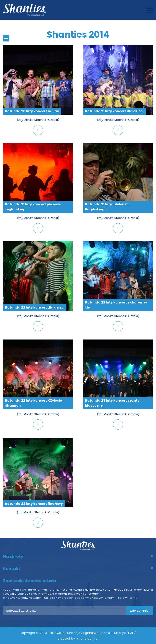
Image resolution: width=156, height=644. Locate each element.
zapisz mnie (139, 611)
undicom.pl (88, 639)
